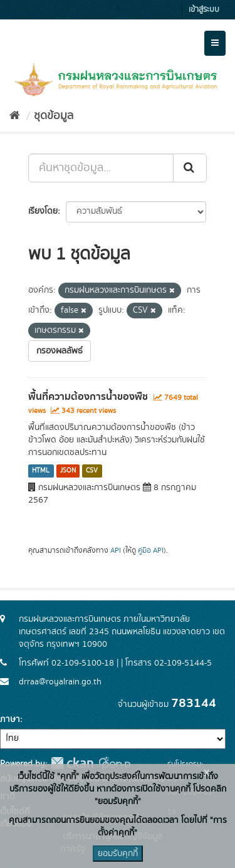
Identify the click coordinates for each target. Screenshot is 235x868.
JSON (68, 471)
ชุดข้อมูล (54, 116)
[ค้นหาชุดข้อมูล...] (101, 168)
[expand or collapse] (215, 43)
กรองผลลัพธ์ (60, 351)
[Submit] (190, 168)
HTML (41, 471)
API (116, 551)
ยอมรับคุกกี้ (118, 854)
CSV (92, 471)
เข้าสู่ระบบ (204, 10)
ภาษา (10, 719)
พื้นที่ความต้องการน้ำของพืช (88, 397)
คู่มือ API (151, 551)
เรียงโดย (43, 211)
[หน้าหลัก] (15, 116)
